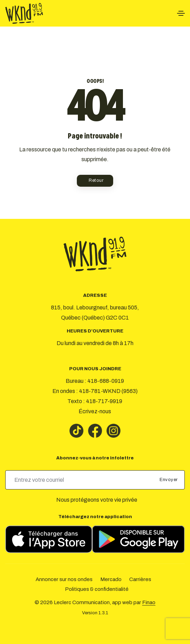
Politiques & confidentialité (97, 589)
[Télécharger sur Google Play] (138, 539)
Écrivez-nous (95, 411)
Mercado (111, 579)
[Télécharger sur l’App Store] (49, 539)
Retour (96, 180)
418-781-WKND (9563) (108, 391)
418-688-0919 (106, 381)
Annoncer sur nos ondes (64, 579)
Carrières (140, 579)
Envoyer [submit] (169, 480)
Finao (149, 602)
